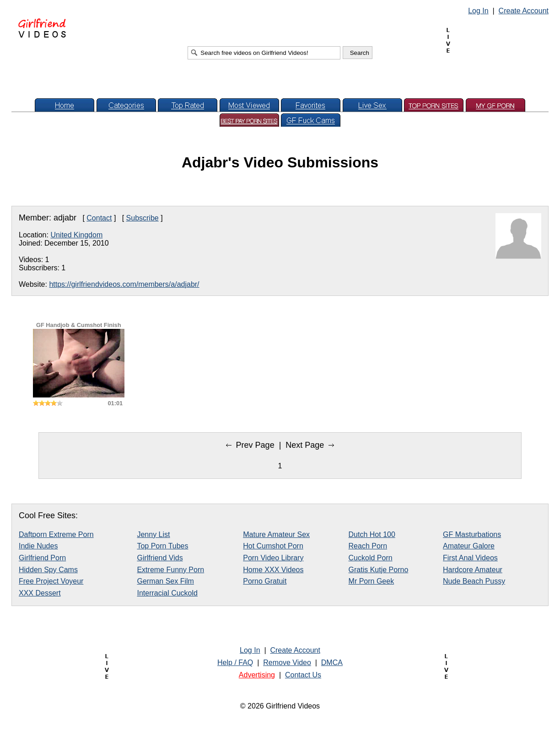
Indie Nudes (38, 546)
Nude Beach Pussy (474, 581)
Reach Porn (368, 546)
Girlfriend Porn (42, 558)
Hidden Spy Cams (48, 570)
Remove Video (287, 663)
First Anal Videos (470, 558)
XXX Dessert (40, 593)
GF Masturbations (472, 534)
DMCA (332, 663)
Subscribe (143, 218)
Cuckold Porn (371, 558)
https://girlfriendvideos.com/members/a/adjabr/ (124, 284)
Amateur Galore (469, 546)
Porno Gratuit (265, 581)
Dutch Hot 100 (372, 534)
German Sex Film (165, 581)
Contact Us (303, 675)
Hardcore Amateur (473, 570)
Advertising (257, 675)
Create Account (524, 11)
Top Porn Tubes (162, 546)
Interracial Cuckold (167, 593)
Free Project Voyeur (51, 581)
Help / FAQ (235, 663)
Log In (478, 11)
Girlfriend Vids (160, 558)
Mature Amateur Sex (276, 534)
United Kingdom (76, 235)
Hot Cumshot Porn (273, 546)
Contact (99, 218)
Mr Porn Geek (372, 581)
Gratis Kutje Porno (379, 570)
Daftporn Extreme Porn (56, 534)
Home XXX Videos (273, 570)
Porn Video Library (273, 558)
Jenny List (153, 534)
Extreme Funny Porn (170, 570)
